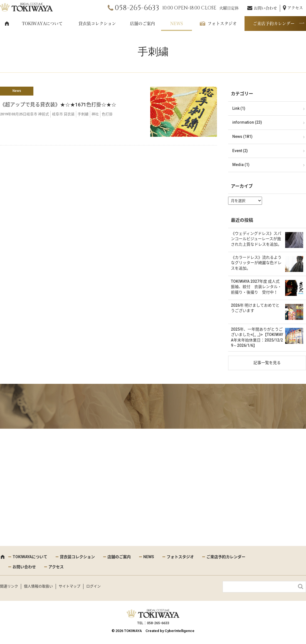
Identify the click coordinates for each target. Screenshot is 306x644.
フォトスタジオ (222, 24)
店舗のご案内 (142, 24)
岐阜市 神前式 (38, 114)
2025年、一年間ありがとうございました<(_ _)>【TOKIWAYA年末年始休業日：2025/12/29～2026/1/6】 (257, 337)
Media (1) (241, 165)
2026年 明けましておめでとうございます (255, 308)
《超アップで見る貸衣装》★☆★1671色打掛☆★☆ (58, 105)
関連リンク (9, 586)
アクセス (295, 8)
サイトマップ (70, 586)
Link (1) (239, 108)
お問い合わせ (265, 8)
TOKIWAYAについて (42, 24)
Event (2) (240, 151)
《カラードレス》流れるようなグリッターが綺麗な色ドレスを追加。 (256, 263)
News (17, 91)
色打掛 (107, 114)
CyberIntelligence (180, 631)
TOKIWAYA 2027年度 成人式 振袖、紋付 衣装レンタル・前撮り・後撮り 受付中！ (256, 287)
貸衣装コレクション (97, 24)
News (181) (242, 136)
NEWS (177, 24)
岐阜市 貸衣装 (63, 114)
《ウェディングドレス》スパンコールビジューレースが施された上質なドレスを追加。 (256, 239)
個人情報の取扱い (38, 586)
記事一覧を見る (267, 363)
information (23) (247, 122)
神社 (95, 114)
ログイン (93, 586)
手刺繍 (83, 114)
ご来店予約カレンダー (274, 24)
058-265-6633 (137, 8)
